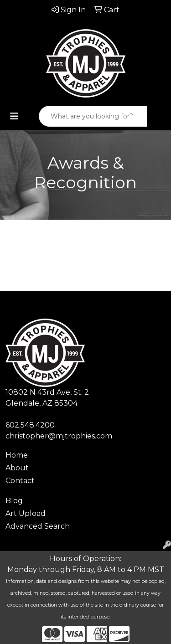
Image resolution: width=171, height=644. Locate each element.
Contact (20, 481)
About (17, 468)
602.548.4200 (30, 425)
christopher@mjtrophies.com (59, 436)
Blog (14, 501)
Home (17, 455)
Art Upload (26, 513)
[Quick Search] (93, 116)
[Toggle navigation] (14, 116)
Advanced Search (38, 526)
